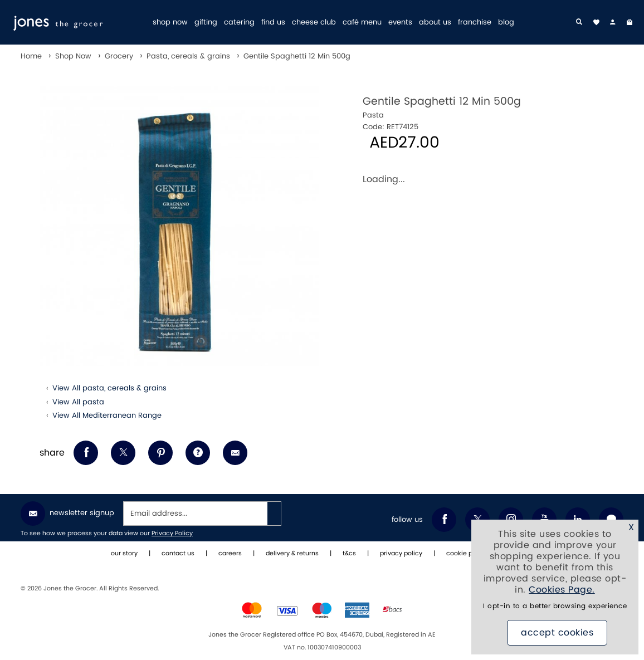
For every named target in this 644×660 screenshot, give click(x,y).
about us (435, 23)
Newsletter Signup (67, 514)
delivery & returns (292, 554)
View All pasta (78, 402)
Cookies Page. (562, 590)
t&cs (349, 554)
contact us (178, 554)
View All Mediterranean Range (107, 415)
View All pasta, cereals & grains (109, 388)
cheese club (314, 23)
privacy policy (401, 554)
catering (239, 23)
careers (230, 554)
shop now (170, 23)
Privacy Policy (172, 534)
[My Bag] (630, 22)
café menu (362, 23)
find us (273, 23)
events (400, 23)
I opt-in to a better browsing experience (555, 606)
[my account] (613, 22)
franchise (475, 23)
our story (124, 554)
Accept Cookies (557, 633)
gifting (206, 23)
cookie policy (467, 554)
